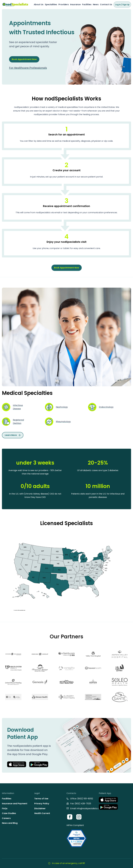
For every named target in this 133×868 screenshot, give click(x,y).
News (96, 4)
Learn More (13, 435)
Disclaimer (40, 808)
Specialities (51, 4)
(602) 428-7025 (83, 804)
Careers (6, 818)
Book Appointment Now (24, 64)
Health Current (42, 813)
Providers (64, 4)
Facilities (87, 4)
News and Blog (10, 823)
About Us (39, 4)
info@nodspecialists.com (89, 808)
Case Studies (9, 813)
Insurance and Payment (15, 804)
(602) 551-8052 (85, 799)
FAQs (5, 808)
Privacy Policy (42, 804)
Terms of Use (41, 799)
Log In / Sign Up (122, 5)
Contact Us (106, 4)
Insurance (75, 4)
